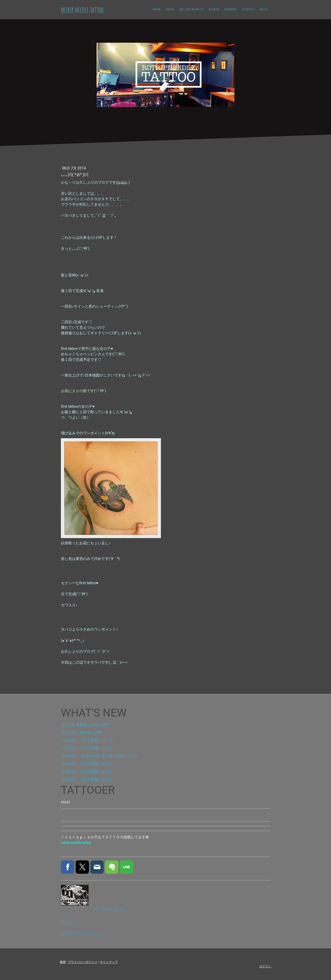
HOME (157, 9)
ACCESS (214, 9)
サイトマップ (109, 962)
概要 (63, 962)
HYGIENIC (230, 9)
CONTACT (248, 9)
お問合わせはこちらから (81, 933)
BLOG (264, 9)
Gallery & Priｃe (191, 9)
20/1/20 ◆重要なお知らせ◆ (85, 725)
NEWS (170, 9)
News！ (67, 922)
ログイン (265, 966)
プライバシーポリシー (83, 962)
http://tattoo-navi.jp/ (109, 908)
